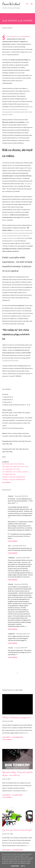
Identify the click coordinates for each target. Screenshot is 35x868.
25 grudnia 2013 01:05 (21, 496)
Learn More (15, 866)
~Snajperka (11, 558)
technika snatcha (9, 474)
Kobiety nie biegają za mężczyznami (16, 717)
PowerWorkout (11, 4)
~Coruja (10, 648)
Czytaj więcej (7, 740)
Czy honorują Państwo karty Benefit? (17, 830)
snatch (26, 472)
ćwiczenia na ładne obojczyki (13, 467)
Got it (23, 866)
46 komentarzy (18, 737)
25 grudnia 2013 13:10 (19, 546)
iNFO (27, 467)
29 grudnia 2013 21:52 (23, 634)
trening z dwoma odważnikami (14, 477)
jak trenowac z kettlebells (12, 472)
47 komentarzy (18, 850)
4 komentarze (17, 795)
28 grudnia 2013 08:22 (21, 584)
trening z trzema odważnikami (14, 480)
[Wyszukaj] (27, 3)
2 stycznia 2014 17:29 (21, 648)
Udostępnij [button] (6, 482)
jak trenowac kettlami (11, 469)
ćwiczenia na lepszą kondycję (13, 464)
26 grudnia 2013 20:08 (23, 558)
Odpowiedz (13, 541)
